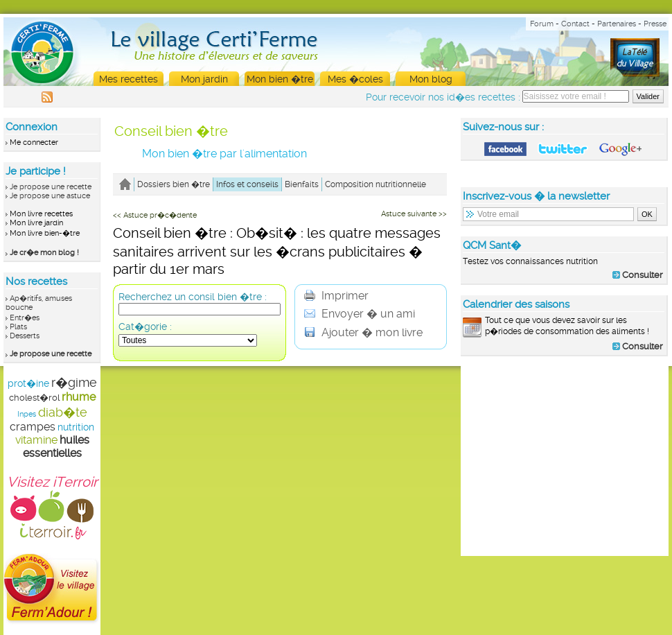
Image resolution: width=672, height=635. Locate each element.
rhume (79, 397)
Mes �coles (355, 79)
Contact (575, 24)
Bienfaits (302, 184)
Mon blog (431, 79)
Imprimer (336, 296)
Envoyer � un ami (360, 314)
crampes (33, 427)
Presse (655, 24)
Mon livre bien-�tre (45, 233)
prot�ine (28, 383)
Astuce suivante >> (414, 214)
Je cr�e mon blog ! (44, 253)
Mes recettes (129, 79)
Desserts (25, 336)
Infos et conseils (247, 184)
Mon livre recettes (41, 214)
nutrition (76, 427)
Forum (542, 24)
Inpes (27, 414)
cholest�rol (34, 398)
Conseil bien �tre (171, 131)
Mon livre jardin (36, 223)
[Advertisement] (565, 455)
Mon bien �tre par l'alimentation (224, 154)
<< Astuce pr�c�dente (155, 215)
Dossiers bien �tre (174, 184)
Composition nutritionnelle (375, 184)
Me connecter (34, 142)
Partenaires (617, 24)
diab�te (63, 412)
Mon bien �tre (280, 79)
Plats (18, 327)
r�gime (74, 382)
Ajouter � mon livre (363, 332)
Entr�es (25, 318)
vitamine (36, 440)
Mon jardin (204, 79)
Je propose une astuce (50, 196)
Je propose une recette (51, 187)
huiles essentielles (56, 446)
